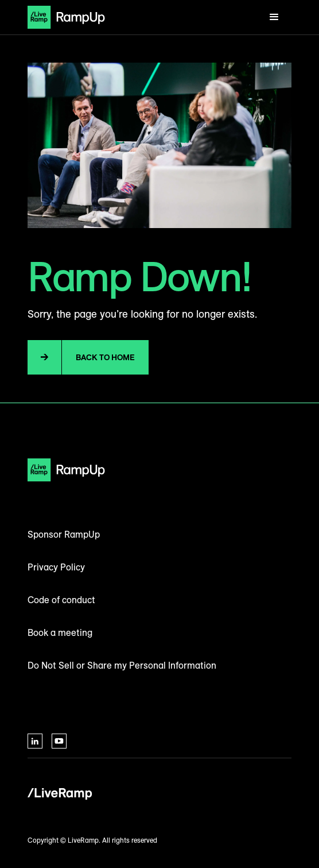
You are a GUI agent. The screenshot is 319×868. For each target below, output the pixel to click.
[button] (274, 17)
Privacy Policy (56, 567)
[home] (66, 17)
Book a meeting (60, 632)
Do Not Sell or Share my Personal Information (122, 665)
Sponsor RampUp (64, 534)
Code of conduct (61, 600)
